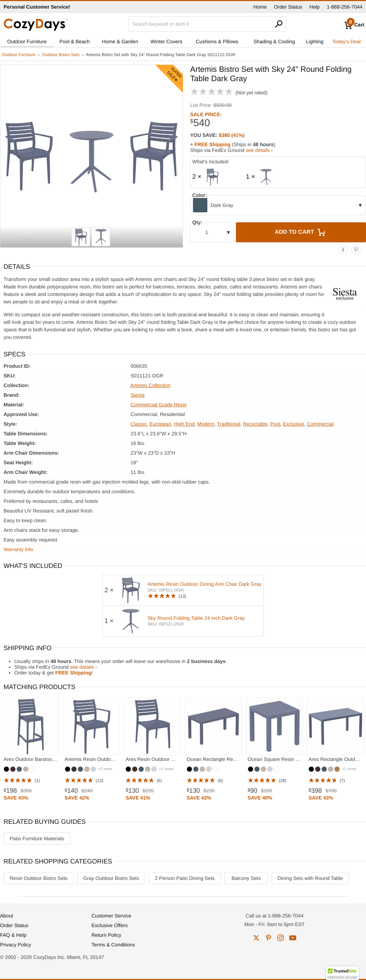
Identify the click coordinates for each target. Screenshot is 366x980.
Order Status (288, 7)
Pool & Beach (75, 41)
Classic (139, 424)
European (160, 424)
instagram (281, 938)
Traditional (229, 424)
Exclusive (294, 424)
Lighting (315, 41)
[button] (342, 973)
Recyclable (255, 424)
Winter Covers (166, 41)
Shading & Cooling (274, 41)
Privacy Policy (16, 945)
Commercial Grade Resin (159, 405)
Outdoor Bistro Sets (61, 55)
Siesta (137, 395)
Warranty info (18, 549)
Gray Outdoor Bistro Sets (111, 878)
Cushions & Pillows (217, 41)
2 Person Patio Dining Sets (185, 878)
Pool (275, 424)
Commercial (320, 424)
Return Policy (106, 935)
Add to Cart (301, 232)
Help (315, 7)
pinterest (268, 938)
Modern (206, 424)
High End (184, 424)
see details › (259, 150)
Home (260, 7)
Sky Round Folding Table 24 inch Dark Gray (196, 618)
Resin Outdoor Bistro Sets (39, 878)
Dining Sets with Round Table (310, 878)
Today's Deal (346, 41)
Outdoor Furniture (27, 41)
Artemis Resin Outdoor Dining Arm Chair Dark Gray (205, 584)
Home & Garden (120, 41)
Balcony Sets (246, 878)
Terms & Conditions (113, 945)
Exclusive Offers (110, 925)
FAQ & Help (13, 935)
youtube (293, 938)
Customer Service (111, 916)
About (7, 916)
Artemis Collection (151, 385)
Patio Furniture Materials (37, 838)
